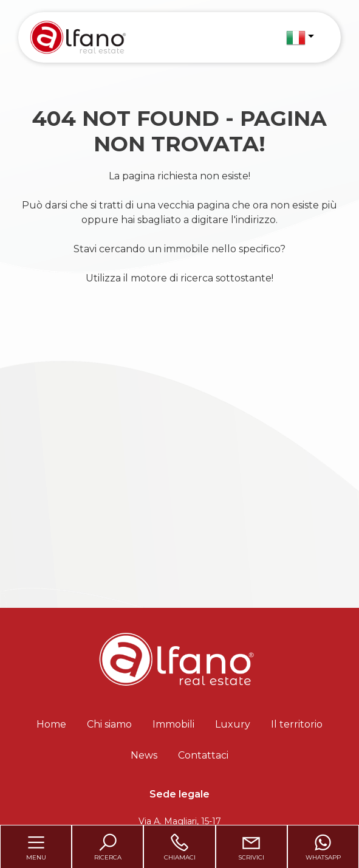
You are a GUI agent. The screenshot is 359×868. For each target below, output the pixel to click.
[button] (300, 38)
